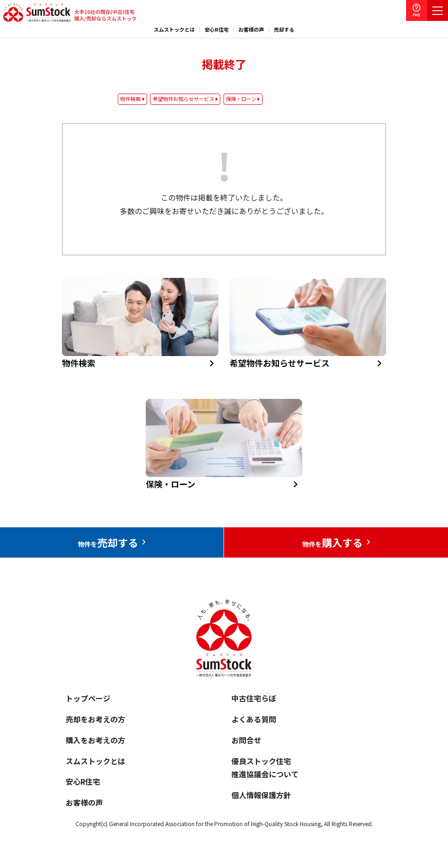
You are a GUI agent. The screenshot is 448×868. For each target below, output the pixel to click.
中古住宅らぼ (254, 698)
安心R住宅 (217, 30)
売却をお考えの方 (95, 719)
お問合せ (246, 740)
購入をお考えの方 (95, 740)
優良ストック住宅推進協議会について (265, 768)
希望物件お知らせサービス (183, 99)
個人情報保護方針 (261, 795)
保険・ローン (241, 99)
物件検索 (130, 99)
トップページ (88, 698)
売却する (284, 30)
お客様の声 (251, 30)
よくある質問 (254, 719)
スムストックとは (174, 30)
